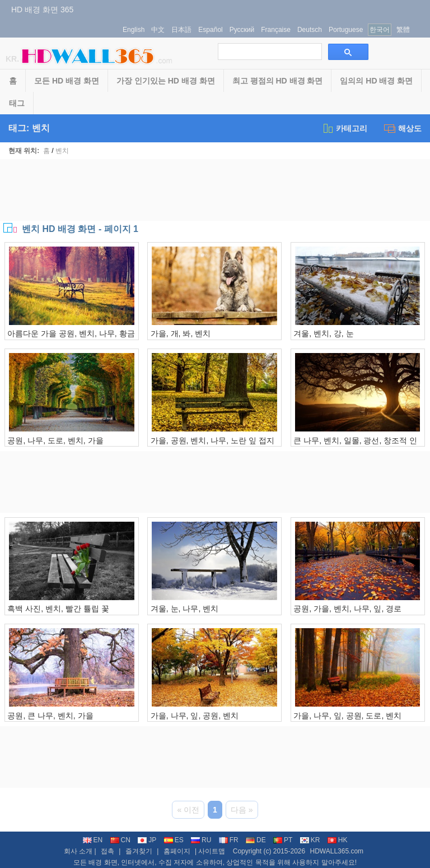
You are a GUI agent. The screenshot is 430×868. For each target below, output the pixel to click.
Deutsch (310, 30)
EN (93, 840)
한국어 (380, 30)
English (134, 30)
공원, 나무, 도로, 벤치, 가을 (55, 440)
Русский (242, 30)
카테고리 (345, 128)
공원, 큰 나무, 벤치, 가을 (50, 716)
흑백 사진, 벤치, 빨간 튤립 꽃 (58, 609)
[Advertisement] (215, 190)
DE (256, 840)
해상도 (403, 128)
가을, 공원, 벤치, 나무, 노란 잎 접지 (212, 440)
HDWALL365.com (336, 851)
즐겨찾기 (139, 851)
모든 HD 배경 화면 (67, 81)
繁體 (403, 30)
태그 (17, 103)
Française (276, 30)
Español (210, 30)
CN (120, 840)
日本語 (181, 30)
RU (201, 840)
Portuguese (346, 30)
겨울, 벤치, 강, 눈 (323, 333)
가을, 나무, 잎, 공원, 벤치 (195, 716)
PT (283, 840)
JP (147, 840)
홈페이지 (177, 851)
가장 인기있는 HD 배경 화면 (166, 81)
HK (338, 840)
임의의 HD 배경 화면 (376, 81)
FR (229, 840)
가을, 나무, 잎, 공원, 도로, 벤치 (347, 716)
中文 (158, 30)
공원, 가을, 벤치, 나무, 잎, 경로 (347, 609)
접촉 (107, 851)
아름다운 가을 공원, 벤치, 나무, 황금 (71, 333)
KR (310, 840)
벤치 (62, 151)
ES (174, 840)
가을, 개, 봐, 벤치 (181, 333)
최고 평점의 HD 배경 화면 (278, 81)
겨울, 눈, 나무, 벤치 (184, 609)
